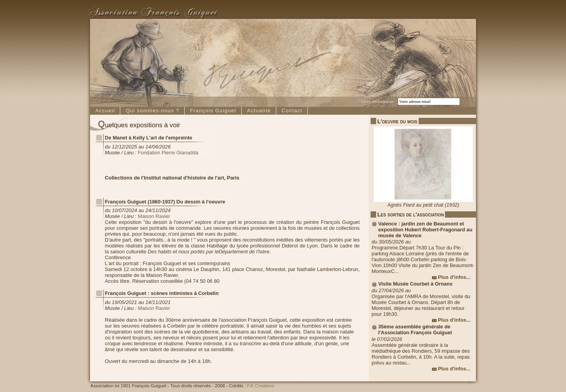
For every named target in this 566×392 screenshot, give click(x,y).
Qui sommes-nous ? (153, 111)
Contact (292, 111)
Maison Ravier (154, 216)
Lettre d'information (377, 102)
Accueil (105, 111)
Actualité (259, 111)
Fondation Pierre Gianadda (168, 153)
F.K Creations (261, 386)
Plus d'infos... (454, 277)
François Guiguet (213, 111)
